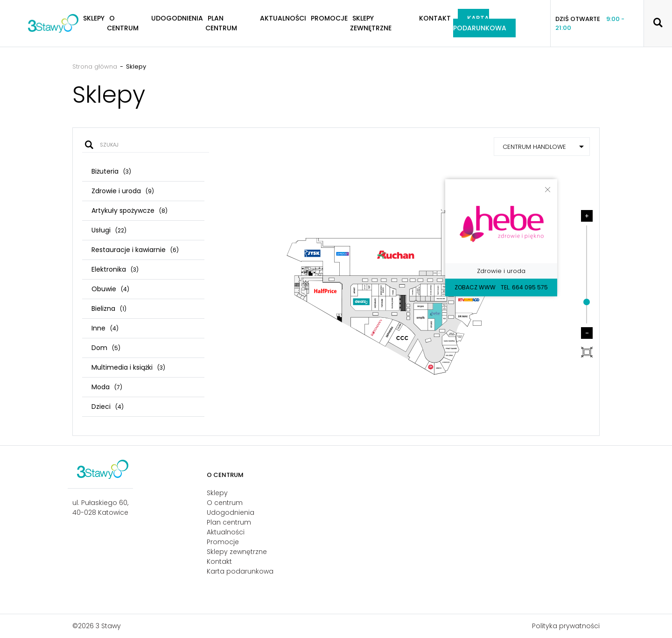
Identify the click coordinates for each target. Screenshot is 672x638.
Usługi (109, 230)
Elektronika (115, 269)
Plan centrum (221, 23)
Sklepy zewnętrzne (371, 23)
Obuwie (110, 289)
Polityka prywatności (566, 626)
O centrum (123, 23)
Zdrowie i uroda (123, 191)
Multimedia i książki (128, 367)
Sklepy (217, 493)
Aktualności (283, 18)
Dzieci (108, 407)
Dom (106, 348)
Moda (107, 387)
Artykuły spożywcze (129, 210)
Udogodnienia (177, 18)
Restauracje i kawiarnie (135, 250)
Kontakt (435, 18)
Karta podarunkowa (480, 23)
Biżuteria (111, 171)
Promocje (329, 18)
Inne (105, 328)
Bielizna (109, 308)
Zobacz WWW (475, 287)
